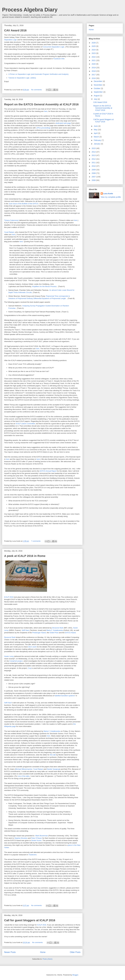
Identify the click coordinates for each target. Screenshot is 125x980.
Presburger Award (39, 633)
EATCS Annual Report (48, 471)
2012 (94, 159)
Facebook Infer (59, 59)
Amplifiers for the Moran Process (44, 286)
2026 (94, 43)
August (97, 96)
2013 (94, 155)
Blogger (75, 975)
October (97, 88)
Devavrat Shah (58, 628)
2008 (94, 173)
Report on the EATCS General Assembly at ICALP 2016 (41, 104)
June (96, 126)
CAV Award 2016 (15, 30)
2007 (94, 177)
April (96, 133)
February (98, 140)
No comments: (37, 90)
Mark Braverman (42, 836)
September (98, 92)
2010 (94, 166)
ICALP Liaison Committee (25, 424)
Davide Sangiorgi (53, 769)
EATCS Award (70, 633)
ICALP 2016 (9, 597)
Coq (30, 668)
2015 (94, 148)
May (96, 130)
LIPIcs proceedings (43, 128)
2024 (94, 50)
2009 (94, 170)
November (98, 85)
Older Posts (75, 952)
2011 (94, 163)
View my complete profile (111, 197)
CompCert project (16, 661)
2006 (94, 180)
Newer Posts (10, 952)
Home (43, 952)
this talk (53, 755)
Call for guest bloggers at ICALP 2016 (30, 920)
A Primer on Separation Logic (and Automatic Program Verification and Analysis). (39, 74)
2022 (94, 57)
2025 (94, 46)
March (97, 137)
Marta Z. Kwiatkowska (55, 630)
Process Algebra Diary (30, 10)
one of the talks (24, 776)
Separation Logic (11, 40)
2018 (94, 71)
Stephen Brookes (21, 838)
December (98, 81)
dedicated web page (63, 123)
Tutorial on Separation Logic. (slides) (22, 78)
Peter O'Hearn (37, 838)
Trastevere (33, 855)
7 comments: (36, 541)
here (46, 111)
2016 (94, 78)
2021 (94, 60)
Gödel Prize (54, 633)
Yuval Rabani (9, 232)
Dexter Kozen (36, 840)
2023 (94, 53)
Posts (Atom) (47, 959)
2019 (94, 68)
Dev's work (32, 647)
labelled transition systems (65, 696)
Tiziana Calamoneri (11, 220)
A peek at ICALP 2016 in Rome (25, 556)
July (96, 99)
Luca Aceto (108, 194)
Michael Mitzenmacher (24, 769)
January (97, 144)
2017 (94, 75)
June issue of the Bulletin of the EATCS (24, 204)
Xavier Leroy (9, 656)
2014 (94, 152)
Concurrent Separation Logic (54, 47)
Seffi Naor (25, 630)
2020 (94, 64)
